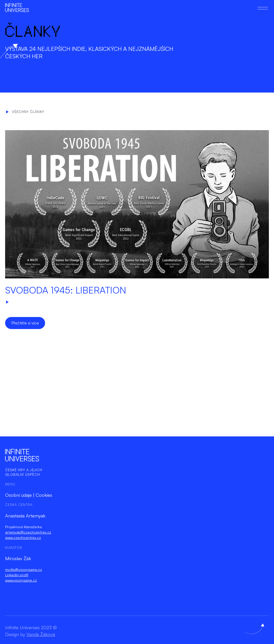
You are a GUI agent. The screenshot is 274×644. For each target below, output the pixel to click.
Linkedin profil (17, 575)
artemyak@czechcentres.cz (28, 532)
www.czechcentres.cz (23, 538)
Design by (30, 634)
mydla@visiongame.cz (24, 569)
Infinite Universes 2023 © (31, 627)
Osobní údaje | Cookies (29, 495)
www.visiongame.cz (21, 580)
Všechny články (25, 112)
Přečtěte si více (25, 323)
